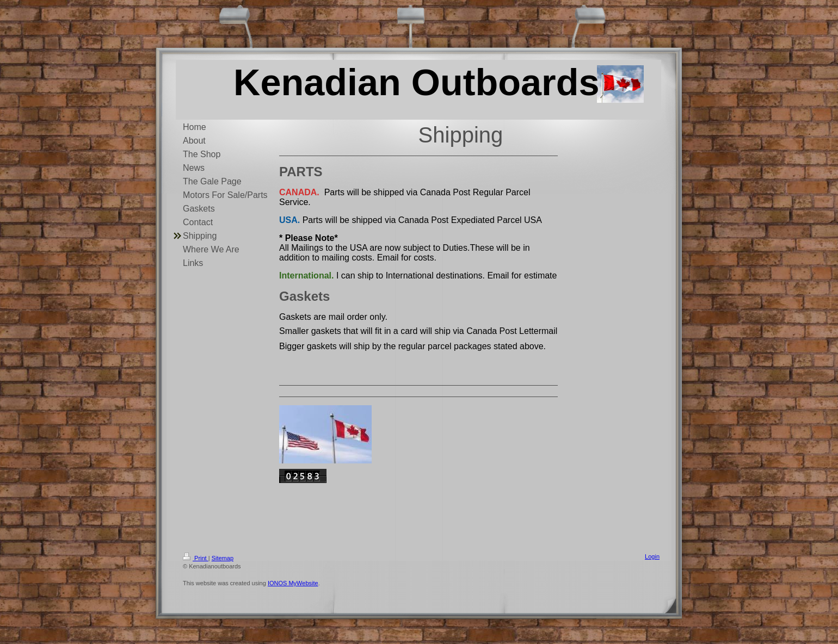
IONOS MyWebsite (293, 583)
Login (652, 556)
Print (196, 558)
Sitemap (223, 558)
